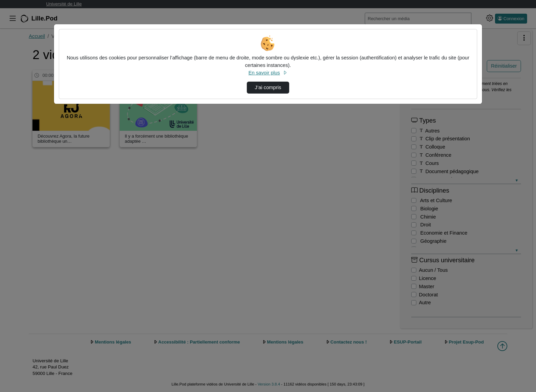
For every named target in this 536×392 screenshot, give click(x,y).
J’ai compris (268, 87)
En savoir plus (268, 73)
